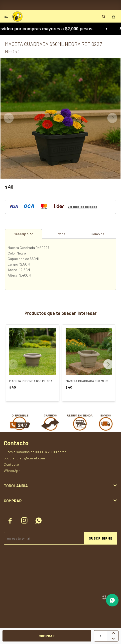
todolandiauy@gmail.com (24, 458)
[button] (110, 364)
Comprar (47, 636)
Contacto (11, 464)
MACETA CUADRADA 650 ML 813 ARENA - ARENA (89, 381)
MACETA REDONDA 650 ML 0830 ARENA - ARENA (32, 381)
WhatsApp (12, 471)
